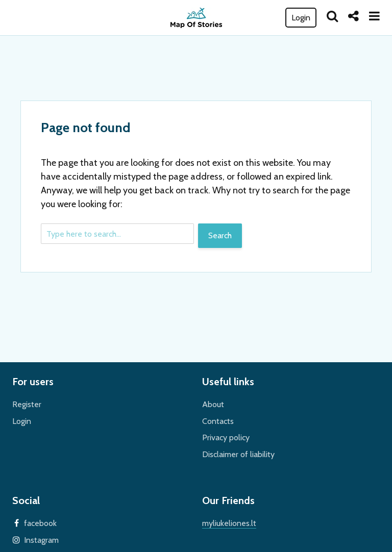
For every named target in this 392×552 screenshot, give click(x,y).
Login (301, 18)
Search (220, 235)
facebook (40, 523)
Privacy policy (226, 437)
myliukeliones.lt (229, 523)
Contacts (218, 421)
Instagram (41, 540)
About (213, 404)
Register (27, 404)
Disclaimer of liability (238, 454)
